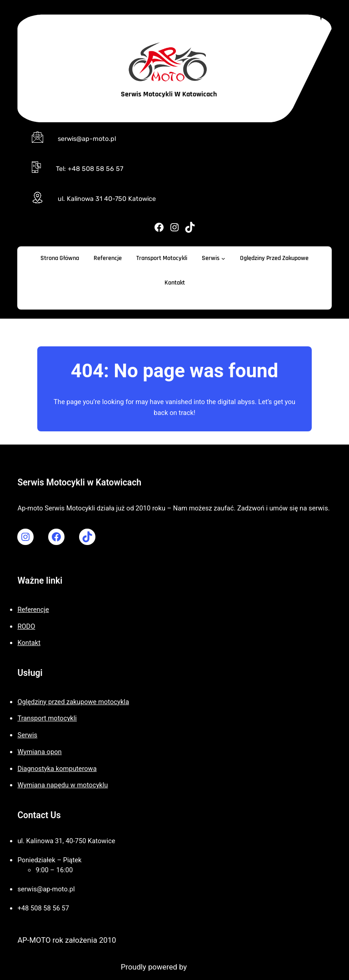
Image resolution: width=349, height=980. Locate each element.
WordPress (207, 967)
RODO (26, 626)
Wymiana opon (39, 752)
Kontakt (29, 643)
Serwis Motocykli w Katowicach (169, 94)
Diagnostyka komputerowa (57, 769)
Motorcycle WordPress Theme (69, 967)
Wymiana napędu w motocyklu (62, 785)
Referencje (33, 610)
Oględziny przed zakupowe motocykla (73, 702)
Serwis (27, 735)
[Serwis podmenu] (223, 258)
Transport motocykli (47, 718)
